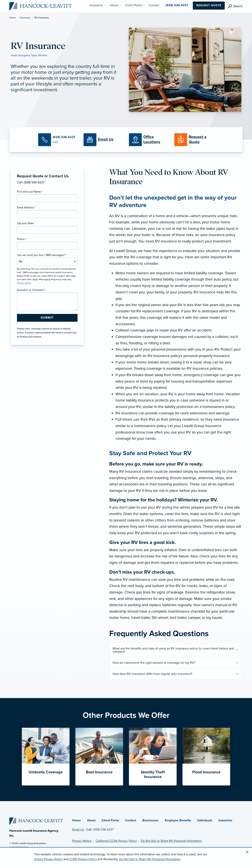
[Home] (36, 821)
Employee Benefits (178, 820)
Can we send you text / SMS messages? (42, 255)
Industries (225, 820)
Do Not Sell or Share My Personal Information (171, 841)
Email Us (78, 830)
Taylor (34, 55)
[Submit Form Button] (47, 318)
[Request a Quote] (194, 140)
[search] (235, 6)
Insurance (25, 18)
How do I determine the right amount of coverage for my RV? (154, 663)
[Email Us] (106, 140)
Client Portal (110, 820)
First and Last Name (30, 192)
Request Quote (209, 5)
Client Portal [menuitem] (133, 5)
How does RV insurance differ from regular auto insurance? (152, 674)
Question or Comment (31, 290)
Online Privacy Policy (48, 859)
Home (13, 18)
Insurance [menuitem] (96, 5)
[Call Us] (58, 140)
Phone (22, 239)
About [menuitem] (114, 5)
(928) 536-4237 (103, 830)
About (91, 820)
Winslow (43, 55)
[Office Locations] (149, 140)
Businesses (150, 820)
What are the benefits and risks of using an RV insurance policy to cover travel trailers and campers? (173, 650)
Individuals (205, 820)
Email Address (26, 207)
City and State (26, 223)
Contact (131, 820)
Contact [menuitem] (154, 5)
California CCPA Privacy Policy (116, 841)
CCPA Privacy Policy (83, 859)
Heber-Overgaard (20, 55)
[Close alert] (247, 852)
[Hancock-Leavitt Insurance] (41, 6)
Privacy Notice (82, 841)
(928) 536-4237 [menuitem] (177, 5)
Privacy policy (24, 283)
